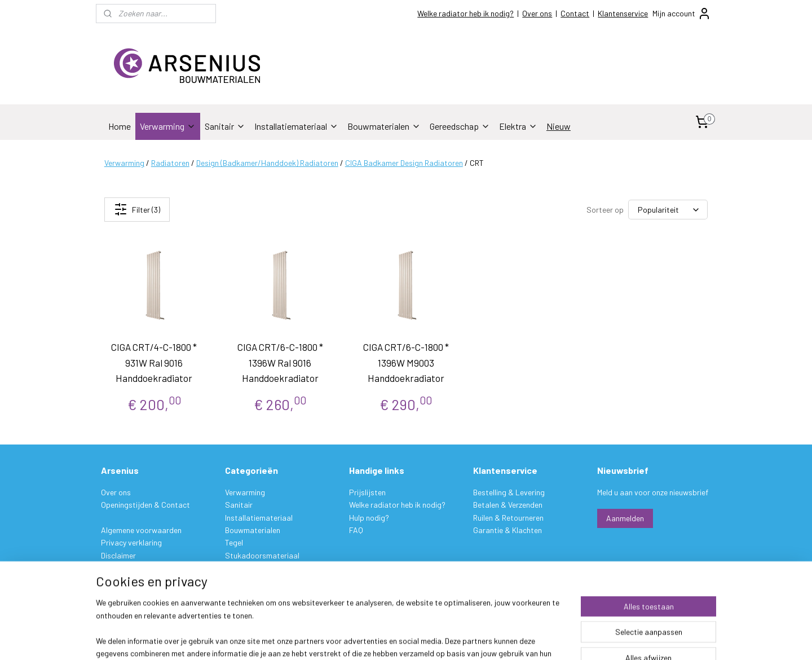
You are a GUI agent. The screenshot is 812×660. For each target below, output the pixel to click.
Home (120, 126)
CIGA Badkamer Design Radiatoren (404, 163)
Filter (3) (137, 209)
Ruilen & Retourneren (508, 518)
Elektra (518, 126)
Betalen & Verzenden (508, 505)
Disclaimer (118, 555)
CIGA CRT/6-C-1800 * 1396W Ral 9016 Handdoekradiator (280, 362)
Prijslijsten (367, 492)
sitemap (458, 639)
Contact (575, 13)
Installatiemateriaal (296, 126)
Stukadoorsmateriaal (262, 555)
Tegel (234, 542)
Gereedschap (460, 126)
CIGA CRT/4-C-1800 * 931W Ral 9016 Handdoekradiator (155, 362)
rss (475, 639)
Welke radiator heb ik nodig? (465, 13)
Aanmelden (625, 518)
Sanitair (225, 126)
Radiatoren (170, 163)
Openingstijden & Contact (145, 505)
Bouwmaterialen (384, 126)
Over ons (537, 13)
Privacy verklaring (131, 542)
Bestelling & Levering (509, 492)
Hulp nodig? (369, 518)
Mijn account (682, 14)
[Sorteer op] (668, 210)
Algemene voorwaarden (141, 530)
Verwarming (168, 126)
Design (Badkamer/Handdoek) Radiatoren (267, 163)
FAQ (356, 530)
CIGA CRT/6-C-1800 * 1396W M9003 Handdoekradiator (406, 362)
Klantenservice (623, 13)
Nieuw (559, 126)
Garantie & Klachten (507, 530)
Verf (232, 568)
